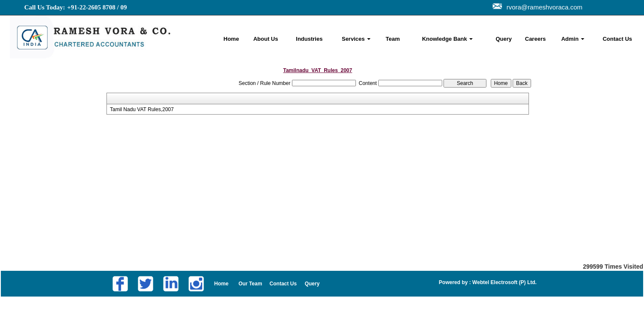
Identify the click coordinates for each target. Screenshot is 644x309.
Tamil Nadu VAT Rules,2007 (142, 109)
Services (356, 39)
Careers (535, 39)
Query (504, 39)
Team (393, 39)
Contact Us (618, 39)
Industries (309, 39)
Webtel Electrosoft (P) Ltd (503, 282)
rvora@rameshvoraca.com (543, 7)
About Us (266, 39)
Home (231, 39)
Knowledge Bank (447, 39)
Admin (573, 39)
